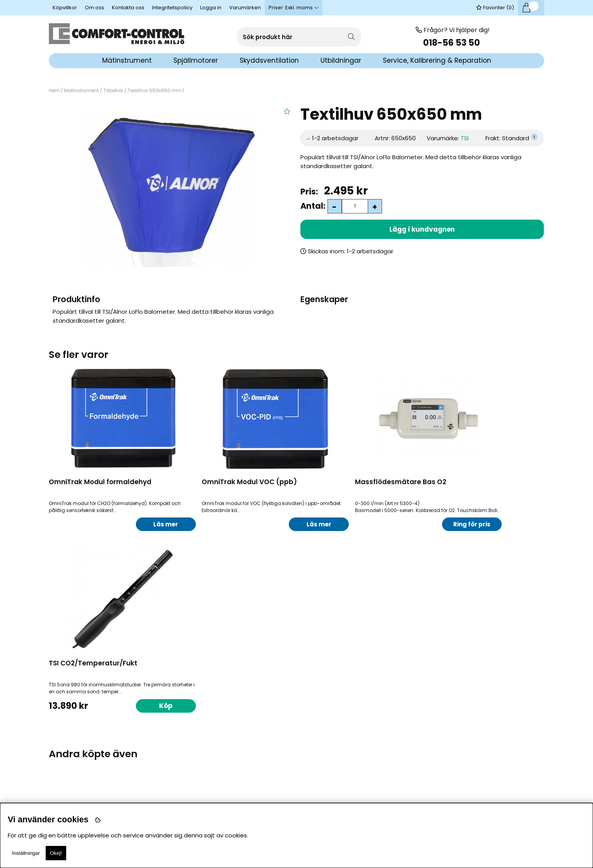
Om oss (94, 8)
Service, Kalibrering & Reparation (437, 60)
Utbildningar (341, 60)
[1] (171, 190)
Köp (144, 741)
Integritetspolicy (172, 8)
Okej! (56, 853)
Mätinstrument (81, 90)
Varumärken (245, 8)
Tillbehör (113, 90)
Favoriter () (495, 8)
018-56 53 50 (452, 43)
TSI (465, 138)
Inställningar (26, 853)
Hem (54, 90)
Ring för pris (394, 524)
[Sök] (299, 37)
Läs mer (144, 524)
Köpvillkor (65, 8)
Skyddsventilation (269, 60)
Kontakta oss (128, 8)
